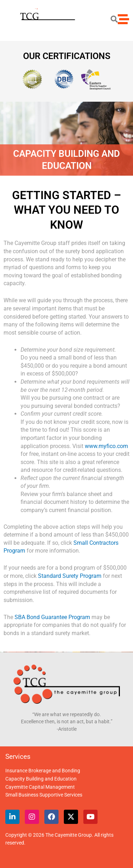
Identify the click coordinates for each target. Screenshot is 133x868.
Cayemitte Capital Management (40, 787)
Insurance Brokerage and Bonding (43, 771)
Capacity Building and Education (41, 779)
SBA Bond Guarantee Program (52, 617)
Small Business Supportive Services (44, 795)
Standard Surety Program (70, 576)
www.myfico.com (106, 446)
